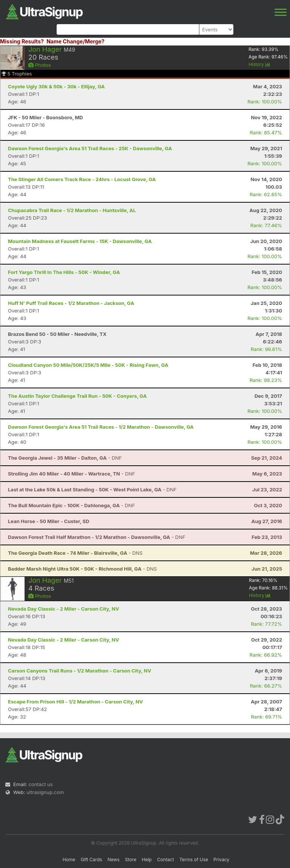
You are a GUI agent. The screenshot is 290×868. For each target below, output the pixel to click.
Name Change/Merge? (76, 41)
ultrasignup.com (45, 792)
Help (147, 860)
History (259, 64)
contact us (40, 784)
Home (69, 860)
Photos (40, 65)
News (114, 860)
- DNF (65, 458)
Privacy (221, 860)
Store (131, 860)
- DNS (75, 553)
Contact (166, 860)
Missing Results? (22, 41)
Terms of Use (194, 860)
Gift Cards (92, 860)
